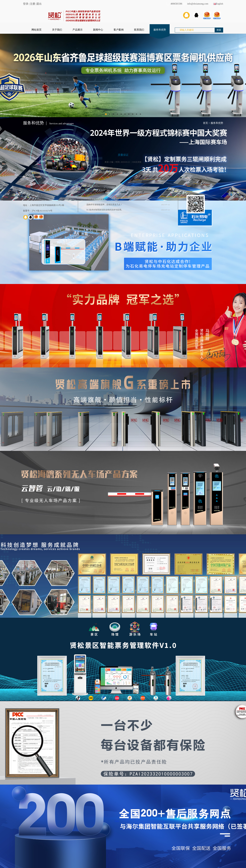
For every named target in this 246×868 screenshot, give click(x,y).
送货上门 (36, 173)
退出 (39, 4)
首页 (205, 123)
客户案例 (119, 30)
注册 (33, 4)
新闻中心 (98, 30)
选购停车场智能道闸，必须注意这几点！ (104, 205)
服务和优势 (160, 30)
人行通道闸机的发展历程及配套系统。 (103, 199)
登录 (26, 4)
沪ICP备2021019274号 (42, 211)
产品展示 (78, 30)
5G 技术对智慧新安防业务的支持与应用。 (105, 210)
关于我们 (57, 30)
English (218, 4)
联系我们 (139, 30)
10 (140, 114)
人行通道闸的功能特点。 (97, 194)
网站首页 (37, 30)
